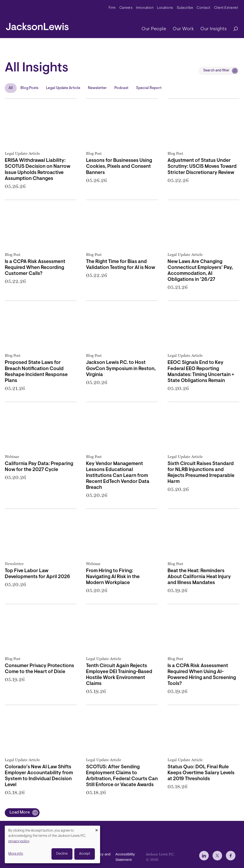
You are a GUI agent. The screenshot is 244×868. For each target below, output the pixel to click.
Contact (203, 8)
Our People (154, 29)
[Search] (233, 29)
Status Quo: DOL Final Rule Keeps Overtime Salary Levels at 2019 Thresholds (201, 773)
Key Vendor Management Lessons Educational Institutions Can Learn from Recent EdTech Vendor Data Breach (118, 476)
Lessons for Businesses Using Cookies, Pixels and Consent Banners (119, 167)
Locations (165, 8)
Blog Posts (29, 88)
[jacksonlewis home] (37, 25)
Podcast (121, 88)
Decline (62, 854)
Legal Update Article (63, 88)
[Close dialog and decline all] (97, 829)
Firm (112, 8)
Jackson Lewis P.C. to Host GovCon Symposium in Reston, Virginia (121, 369)
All (11, 88)
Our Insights (213, 29)
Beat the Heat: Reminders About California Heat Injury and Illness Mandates (199, 577)
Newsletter (97, 88)
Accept (85, 854)
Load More (20, 813)
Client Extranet (226, 8)
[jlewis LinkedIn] (204, 856)
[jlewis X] (217, 856)
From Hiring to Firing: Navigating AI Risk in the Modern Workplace (113, 577)
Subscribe (185, 8)
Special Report (149, 88)
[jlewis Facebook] (231, 856)
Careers (126, 8)
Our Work (183, 29)
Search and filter (216, 71)
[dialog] (52, 844)
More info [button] (16, 854)
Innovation (145, 8)
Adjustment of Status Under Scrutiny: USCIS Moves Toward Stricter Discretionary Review (202, 167)
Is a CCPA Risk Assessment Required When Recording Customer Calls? (35, 268)
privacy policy (19, 841)
